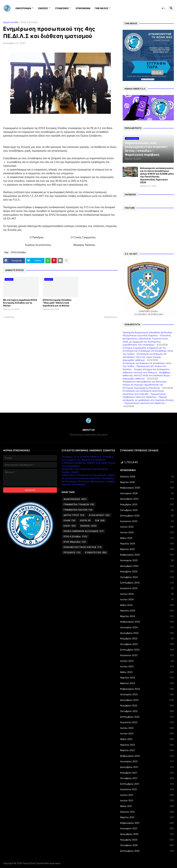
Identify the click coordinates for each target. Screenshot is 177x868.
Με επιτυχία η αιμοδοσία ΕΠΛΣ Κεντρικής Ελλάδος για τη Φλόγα (20, 303)
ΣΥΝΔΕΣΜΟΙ (62, 8)
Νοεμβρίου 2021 (147, 773)
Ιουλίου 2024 (147, 594)
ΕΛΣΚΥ (70, 526)
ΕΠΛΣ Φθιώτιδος (75, 542)
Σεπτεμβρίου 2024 (147, 583)
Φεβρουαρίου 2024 (147, 622)
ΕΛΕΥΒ (85, 520)
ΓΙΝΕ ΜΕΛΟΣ (102, 8)
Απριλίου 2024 (147, 611)
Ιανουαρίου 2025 (147, 560)
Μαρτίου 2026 (147, 482)
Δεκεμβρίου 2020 (147, 834)
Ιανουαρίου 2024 (147, 627)
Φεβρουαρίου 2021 (147, 823)
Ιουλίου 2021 (147, 795)
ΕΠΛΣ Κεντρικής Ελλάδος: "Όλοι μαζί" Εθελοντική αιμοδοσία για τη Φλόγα (57, 303)
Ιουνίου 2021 (147, 801)
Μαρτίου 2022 (147, 750)
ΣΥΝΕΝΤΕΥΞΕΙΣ (96, 553)
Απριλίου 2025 (147, 544)
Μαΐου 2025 (147, 538)
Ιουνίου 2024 (147, 599)
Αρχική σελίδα (11, 22)
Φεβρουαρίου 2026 (147, 488)
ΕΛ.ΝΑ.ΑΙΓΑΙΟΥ (99, 515)
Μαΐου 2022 (147, 739)
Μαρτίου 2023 (147, 683)
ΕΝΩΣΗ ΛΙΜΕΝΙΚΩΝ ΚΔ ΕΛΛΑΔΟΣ (84, 531)
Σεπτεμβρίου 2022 (147, 717)
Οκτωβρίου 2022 (147, 711)
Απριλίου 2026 (147, 477)
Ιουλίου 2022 (147, 728)
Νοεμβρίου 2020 (147, 840)
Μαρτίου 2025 (147, 549)
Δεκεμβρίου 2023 (147, 633)
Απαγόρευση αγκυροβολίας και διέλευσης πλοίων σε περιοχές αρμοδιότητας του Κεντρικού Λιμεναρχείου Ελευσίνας (145, 385)
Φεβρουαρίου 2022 (147, 756)
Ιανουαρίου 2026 (147, 493)
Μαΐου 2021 (147, 806)
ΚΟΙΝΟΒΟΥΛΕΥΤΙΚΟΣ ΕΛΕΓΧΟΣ (83, 547)
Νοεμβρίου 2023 (147, 639)
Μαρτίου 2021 (147, 817)
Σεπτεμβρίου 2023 (147, 650)
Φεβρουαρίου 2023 (147, 689)
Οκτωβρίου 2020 (147, 845)
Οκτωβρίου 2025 (147, 510)
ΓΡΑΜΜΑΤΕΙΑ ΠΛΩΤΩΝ (78, 510)
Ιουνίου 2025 (147, 532)
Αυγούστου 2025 (147, 521)
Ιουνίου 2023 (147, 666)
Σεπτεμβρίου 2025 (147, 516)
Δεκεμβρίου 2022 (147, 700)
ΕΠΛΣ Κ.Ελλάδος (29, 22)
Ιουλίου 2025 (147, 527)
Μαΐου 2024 (147, 605)
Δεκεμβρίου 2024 (147, 566)
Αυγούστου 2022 (147, 722)
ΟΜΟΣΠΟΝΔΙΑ (23, 8)
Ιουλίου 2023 (147, 661)
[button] (163, 8)
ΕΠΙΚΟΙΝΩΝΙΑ (83, 8)
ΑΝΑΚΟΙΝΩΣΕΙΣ (75, 499)
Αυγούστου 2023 (147, 655)
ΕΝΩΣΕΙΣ (43, 8)
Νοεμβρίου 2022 (147, 706)
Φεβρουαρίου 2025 (147, 555)
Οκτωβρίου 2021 (147, 778)
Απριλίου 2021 (147, 812)
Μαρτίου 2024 (147, 616)
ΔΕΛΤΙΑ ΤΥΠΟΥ (74, 515)
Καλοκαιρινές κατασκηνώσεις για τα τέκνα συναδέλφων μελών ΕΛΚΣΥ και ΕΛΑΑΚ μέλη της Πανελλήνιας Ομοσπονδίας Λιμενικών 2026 (157, 175)
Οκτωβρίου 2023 (147, 644)
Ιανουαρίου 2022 (147, 761)
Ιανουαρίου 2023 (147, 694)
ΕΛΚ (100, 520)
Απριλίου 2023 (147, 678)
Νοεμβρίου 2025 (147, 504)
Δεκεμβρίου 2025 (147, 499)
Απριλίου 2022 (147, 745)
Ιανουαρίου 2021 (147, 828)
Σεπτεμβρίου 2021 (147, 784)
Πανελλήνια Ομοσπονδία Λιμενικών (42, 863)
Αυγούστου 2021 (147, 789)
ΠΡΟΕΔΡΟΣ (72, 553)
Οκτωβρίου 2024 (147, 577)
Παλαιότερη (110, 317)
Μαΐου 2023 (147, 672)
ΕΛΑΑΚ (69, 520)
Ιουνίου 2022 (147, 733)
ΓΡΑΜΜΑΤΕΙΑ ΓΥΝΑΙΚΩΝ (79, 504)
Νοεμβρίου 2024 (147, 571)
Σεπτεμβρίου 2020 (147, 851)
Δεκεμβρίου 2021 (147, 767)
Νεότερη (9, 317)
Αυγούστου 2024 (147, 588)
